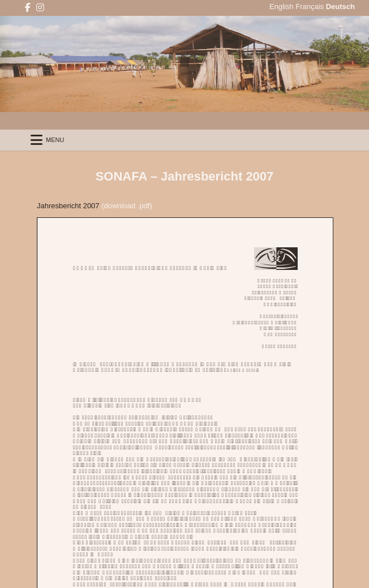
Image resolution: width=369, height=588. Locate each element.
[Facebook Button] (28, 8)
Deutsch (340, 7)
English (282, 7)
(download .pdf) (127, 206)
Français (310, 7)
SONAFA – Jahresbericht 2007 (185, 176)
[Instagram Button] (40, 8)
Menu (55, 140)
